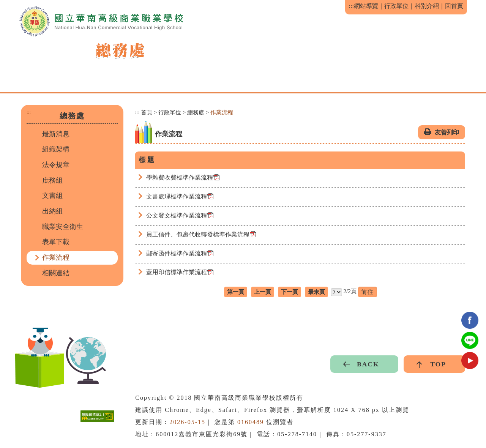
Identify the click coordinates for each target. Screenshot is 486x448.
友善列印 (447, 132)
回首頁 (454, 6)
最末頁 (316, 292)
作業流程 (56, 257)
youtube (470, 360)
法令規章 (56, 165)
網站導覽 (366, 6)
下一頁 (290, 292)
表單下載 (56, 242)
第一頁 (236, 292)
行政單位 (396, 6)
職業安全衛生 (63, 227)
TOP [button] (438, 364)
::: (351, 6)
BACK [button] (368, 364)
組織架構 (56, 149)
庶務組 (52, 180)
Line (470, 340)
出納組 (52, 211)
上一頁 (263, 292)
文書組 (52, 196)
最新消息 (56, 134)
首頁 (147, 112)
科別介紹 (427, 6)
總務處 (196, 112)
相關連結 (56, 273)
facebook (470, 320)
